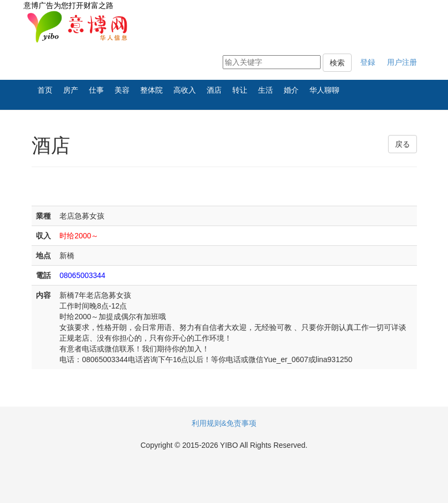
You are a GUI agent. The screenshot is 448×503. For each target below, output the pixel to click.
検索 (337, 63)
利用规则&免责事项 (224, 423)
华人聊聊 (324, 90)
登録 (368, 62)
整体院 (151, 90)
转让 (240, 90)
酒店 (214, 90)
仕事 (96, 90)
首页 (45, 90)
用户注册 (402, 62)
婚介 (291, 90)
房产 (71, 90)
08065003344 (82, 275)
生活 (265, 90)
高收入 (185, 90)
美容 (122, 90)
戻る (403, 144)
